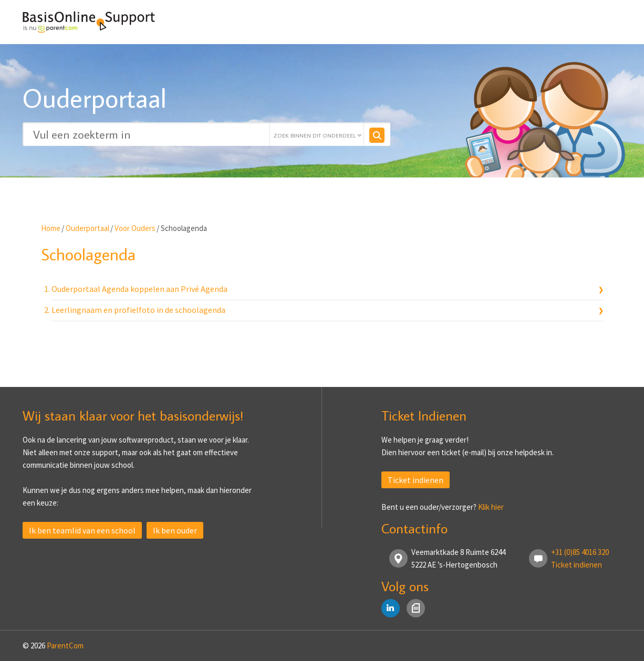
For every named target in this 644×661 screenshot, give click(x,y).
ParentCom (65, 646)
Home (51, 228)
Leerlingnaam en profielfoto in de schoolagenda (138, 310)
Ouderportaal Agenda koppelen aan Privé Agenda (139, 289)
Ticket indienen (416, 480)
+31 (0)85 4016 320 (580, 552)
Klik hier (491, 507)
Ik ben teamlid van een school (82, 530)
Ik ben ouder (175, 530)
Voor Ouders (135, 228)
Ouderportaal (87, 228)
